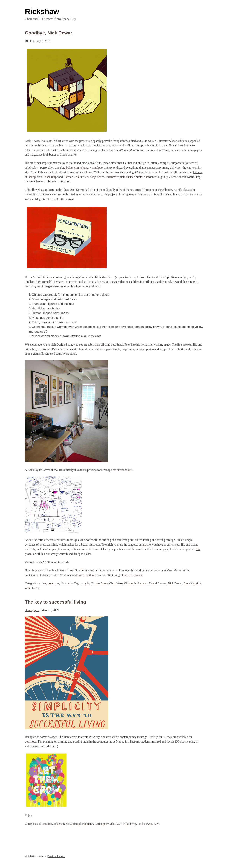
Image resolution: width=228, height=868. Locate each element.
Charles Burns (99, 583)
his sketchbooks (122, 470)
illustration (67, 583)
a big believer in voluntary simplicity (82, 168)
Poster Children (87, 575)
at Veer (168, 570)
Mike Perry (130, 824)
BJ (26, 41)
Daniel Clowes (158, 583)
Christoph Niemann (136, 583)
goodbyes (53, 583)
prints (38, 570)
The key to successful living (55, 602)
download (31, 742)
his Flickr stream (132, 575)
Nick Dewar (175, 583)
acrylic (85, 583)
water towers (32, 588)
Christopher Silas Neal (108, 824)
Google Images (84, 570)
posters (58, 824)
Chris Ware (116, 583)
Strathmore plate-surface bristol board (128, 177)
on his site (145, 544)
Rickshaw (42, 12)
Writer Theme (57, 856)
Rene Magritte (192, 583)
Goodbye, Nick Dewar (49, 33)
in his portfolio (151, 570)
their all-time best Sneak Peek (113, 345)
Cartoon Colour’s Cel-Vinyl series (84, 177)
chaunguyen (32, 610)
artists (43, 583)
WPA (157, 824)
